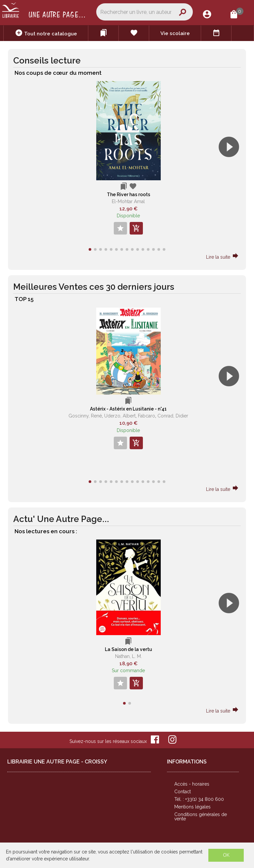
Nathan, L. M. (128, 656)
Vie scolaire (175, 33)
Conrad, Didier (173, 416)
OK (226, 855)
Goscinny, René (85, 416)
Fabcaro (147, 416)
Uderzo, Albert (120, 416)
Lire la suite (223, 257)
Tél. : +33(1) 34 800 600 (199, 799)
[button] (232, 166)
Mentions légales (192, 807)
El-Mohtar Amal (128, 201)
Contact (183, 792)
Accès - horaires (192, 784)
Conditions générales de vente (201, 817)
